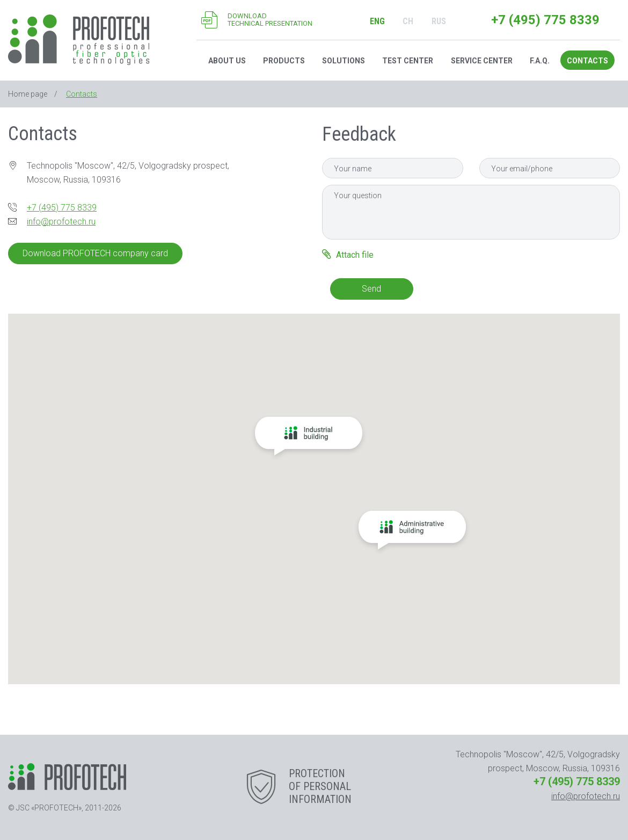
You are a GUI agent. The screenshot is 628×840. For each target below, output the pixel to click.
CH (408, 21)
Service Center (482, 61)
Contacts (587, 61)
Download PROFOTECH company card (95, 253)
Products (284, 61)
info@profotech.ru (61, 222)
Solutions (344, 61)
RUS (439, 21)
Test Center (408, 61)
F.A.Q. (540, 61)
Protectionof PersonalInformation (320, 786)
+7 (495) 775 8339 (545, 20)
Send (371, 289)
